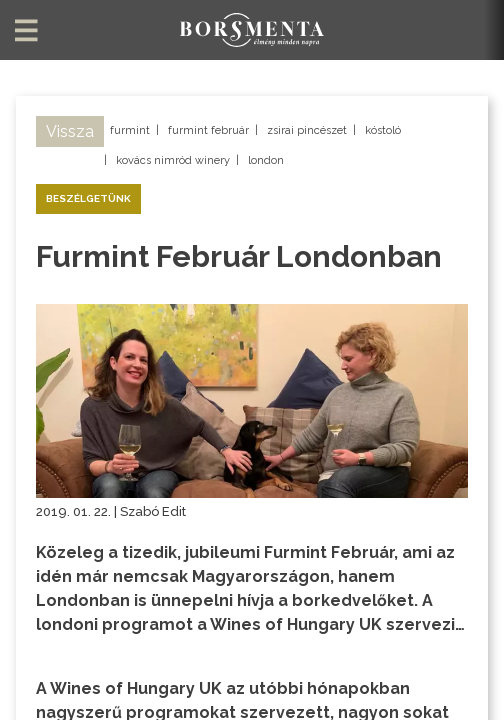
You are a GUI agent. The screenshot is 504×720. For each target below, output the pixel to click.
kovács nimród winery (173, 160)
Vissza (70, 131)
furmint (130, 130)
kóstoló (383, 130)
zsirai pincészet (307, 130)
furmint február (208, 130)
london (266, 160)
